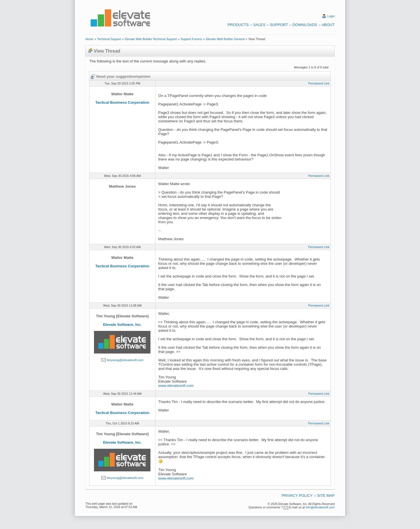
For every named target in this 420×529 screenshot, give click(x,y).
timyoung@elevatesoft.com (125, 360)
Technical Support (109, 39)
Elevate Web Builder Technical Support (151, 39)
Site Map (326, 496)
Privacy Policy (297, 496)
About (328, 25)
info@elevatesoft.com (320, 507)
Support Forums (191, 39)
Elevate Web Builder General (225, 39)
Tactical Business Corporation (123, 102)
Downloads (305, 25)
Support (279, 25)
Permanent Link (319, 83)
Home (89, 39)
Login (331, 16)
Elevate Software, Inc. (122, 325)
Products (238, 25)
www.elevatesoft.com (176, 386)
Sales (259, 25)
